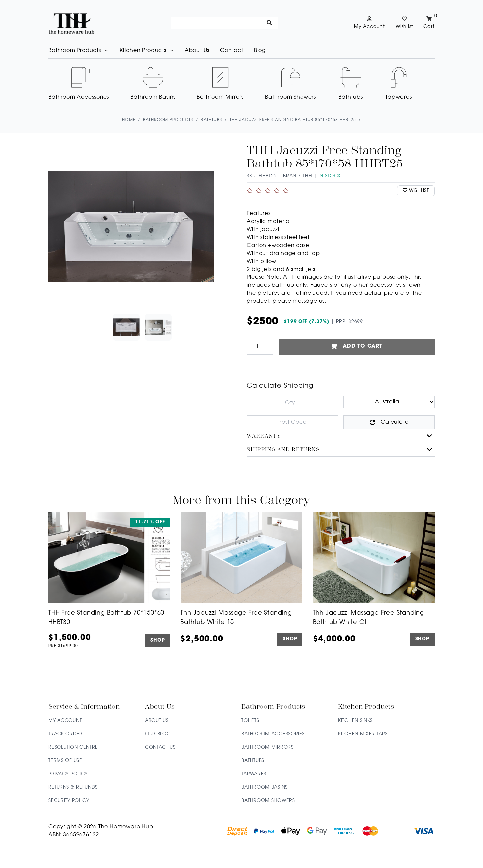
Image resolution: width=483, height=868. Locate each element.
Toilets (250, 721)
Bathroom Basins (264, 787)
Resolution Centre (73, 748)
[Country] (389, 402)
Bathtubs (253, 761)
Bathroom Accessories (273, 734)
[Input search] (224, 23)
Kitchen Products (147, 51)
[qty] (292, 403)
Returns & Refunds (73, 787)
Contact (232, 51)
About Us (197, 51)
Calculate (389, 422)
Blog (260, 51)
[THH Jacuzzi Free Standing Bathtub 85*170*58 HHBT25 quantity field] (260, 347)
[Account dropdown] (369, 23)
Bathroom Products (79, 51)
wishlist (416, 191)
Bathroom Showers (268, 801)
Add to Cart (357, 347)
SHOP (157, 641)
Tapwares (254, 774)
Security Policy (69, 801)
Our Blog (158, 734)
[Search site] (269, 23)
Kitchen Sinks (355, 721)
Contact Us (160, 748)
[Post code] (292, 422)
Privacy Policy (68, 774)
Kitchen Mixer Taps (363, 734)
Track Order (65, 734)
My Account (65, 721)
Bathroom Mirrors (267, 748)
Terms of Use (65, 761)
